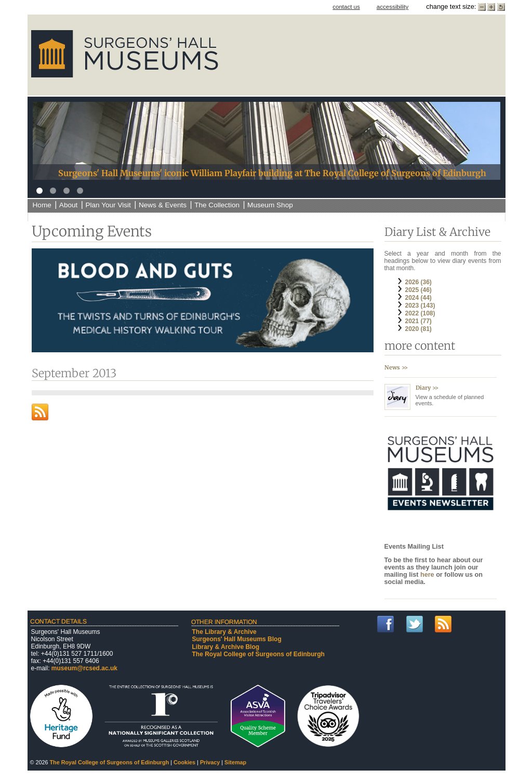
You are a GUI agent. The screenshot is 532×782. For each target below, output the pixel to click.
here (428, 575)
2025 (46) (418, 290)
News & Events (163, 205)
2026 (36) (418, 282)
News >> (396, 367)
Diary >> (427, 388)
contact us (346, 7)
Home (42, 205)
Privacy (210, 762)
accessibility (393, 7)
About (69, 205)
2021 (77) (418, 321)
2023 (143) (420, 306)
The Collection (217, 205)
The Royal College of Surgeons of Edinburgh (258, 654)
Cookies (184, 762)
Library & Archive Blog (226, 647)
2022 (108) (420, 313)
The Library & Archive (224, 632)
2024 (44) (418, 298)
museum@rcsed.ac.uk (84, 668)
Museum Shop (270, 205)
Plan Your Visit (108, 205)
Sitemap (235, 762)
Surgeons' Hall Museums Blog (237, 639)
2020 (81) (418, 329)
